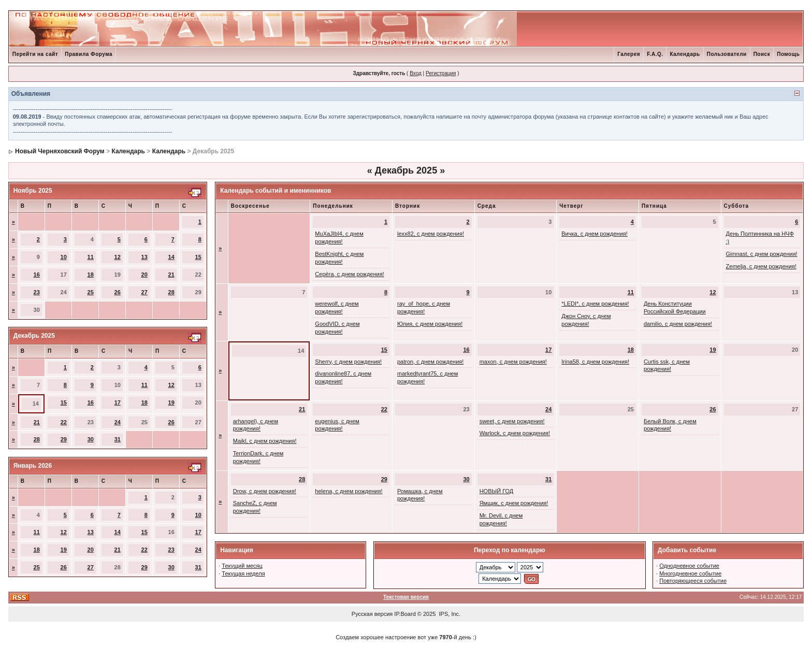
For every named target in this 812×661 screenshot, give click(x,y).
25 (91, 292)
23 (37, 292)
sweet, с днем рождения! (512, 421)
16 (37, 275)
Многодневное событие (690, 573)
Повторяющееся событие (693, 581)
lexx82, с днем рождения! (431, 234)
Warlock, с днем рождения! (515, 433)
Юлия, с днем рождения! (430, 324)
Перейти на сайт (35, 54)
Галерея (629, 54)
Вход (416, 73)
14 (171, 257)
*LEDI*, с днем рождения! (595, 304)
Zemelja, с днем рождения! (761, 266)
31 (118, 439)
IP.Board (405, 614)
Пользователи (727, 54)
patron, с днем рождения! (430, 362)
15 (198, 257)
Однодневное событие (689, 566)
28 (171, 292)
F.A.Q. (655, 54)
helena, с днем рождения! (349, 491)
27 (144, 292)
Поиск (762, 54)
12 (118, 257)
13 (144, 257)
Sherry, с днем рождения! (348, 362)
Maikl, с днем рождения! (265, 441)
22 (64, 422)
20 (144, 275)
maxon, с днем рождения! (513, 362)
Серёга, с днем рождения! (349, 274)
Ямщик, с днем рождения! (514, 503)
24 (118, 422)
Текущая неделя (243, 573)
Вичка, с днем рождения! (594, 234)
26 (118, 292)
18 (91, 275)
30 (91, 439)
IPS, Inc (449, 614)
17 (118, 403)
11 (91, 257)
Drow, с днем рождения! (265, 491)
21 (171, 275)
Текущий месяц (242, 566)
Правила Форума (89, 54)
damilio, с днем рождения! (678, 324)
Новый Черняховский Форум (60, 151)
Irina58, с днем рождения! (595, 362)
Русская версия (372, 614)
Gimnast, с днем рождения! (762, 254)
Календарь (685, 54)
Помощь (788, 54)
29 (64, 439)
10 (64, 257)
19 (171, 403)
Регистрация (441, 73)
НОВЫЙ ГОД (497, 491)
